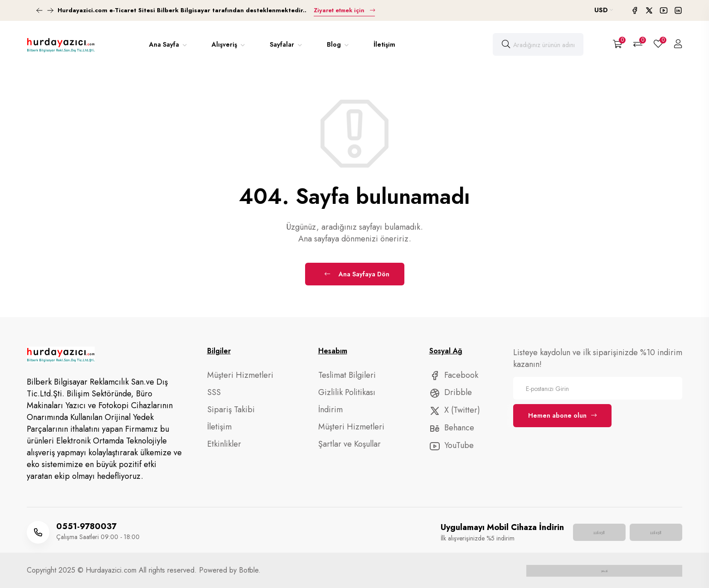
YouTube (452, 445)
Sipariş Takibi (231, 410)
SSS (214, 392)
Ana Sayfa (165, 44)
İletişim (384, 44)
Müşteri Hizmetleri (240, 375)
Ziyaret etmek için (343, 10)
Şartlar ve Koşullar (350, 444)
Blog (335, 44)
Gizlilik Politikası (347, 392)
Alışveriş (225, 44)
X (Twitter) (455, 410)
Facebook (454, 375)
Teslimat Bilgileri (347, 375)
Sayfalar (283, 44)
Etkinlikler (224, 444)
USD (604, 10)
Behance (452, 428)
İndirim (330, 410)
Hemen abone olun (562, 415)
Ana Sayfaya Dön (357, 274)
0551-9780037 (86, 526)
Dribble (451, 392)
